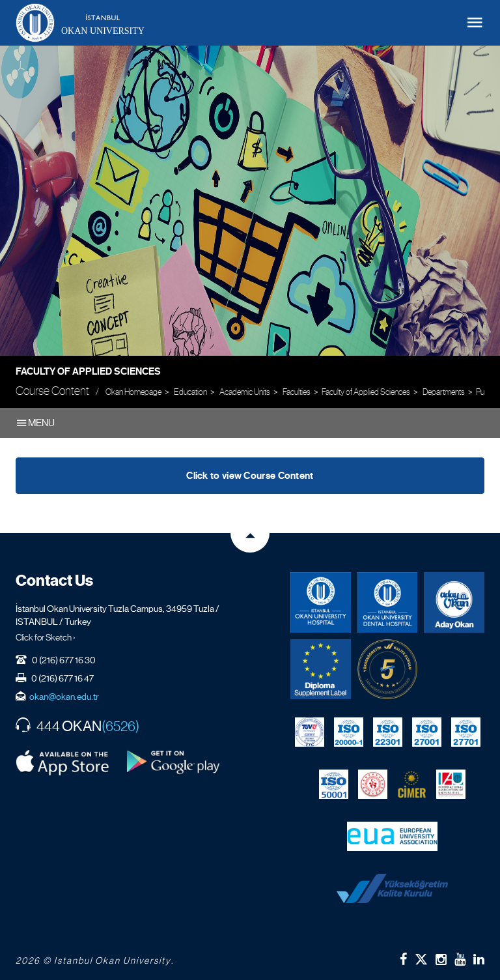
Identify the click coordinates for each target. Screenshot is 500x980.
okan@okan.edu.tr (64, 697)
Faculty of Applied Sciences (88, 371)
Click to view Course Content (250, 476)
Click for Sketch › (46, 637)
